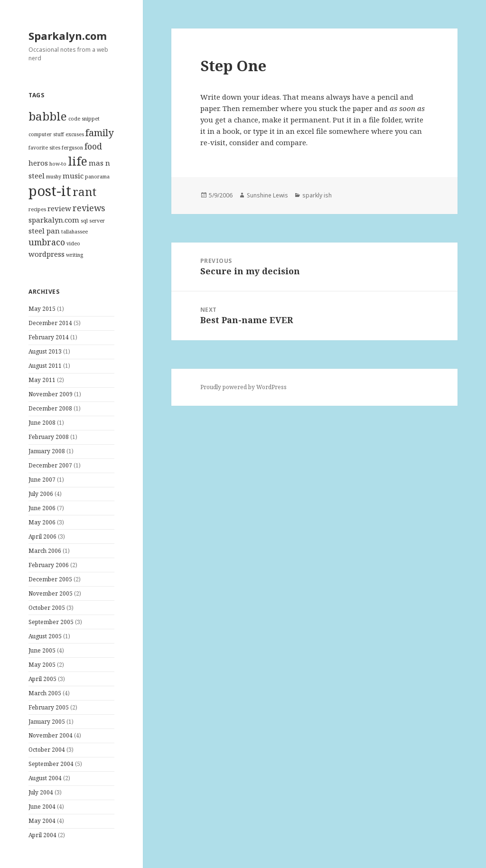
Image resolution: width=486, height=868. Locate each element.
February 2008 (49, 437)
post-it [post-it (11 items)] (50, 191)
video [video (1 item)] (73, 243)
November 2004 (51, 735)
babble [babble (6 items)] (48, 116)
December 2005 (50, 579)
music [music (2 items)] (73, 176)
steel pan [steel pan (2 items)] (44, 231)
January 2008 (47, 451)
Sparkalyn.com (68, 36)
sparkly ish (317, 195)
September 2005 (51, 622)
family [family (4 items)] (99, 132)
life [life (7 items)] (78, 161)
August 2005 (45, 636)
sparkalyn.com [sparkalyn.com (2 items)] (54, 220)
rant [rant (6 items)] (84, 192)
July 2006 (41, 494)
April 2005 (42, 679)
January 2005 (47, 722)
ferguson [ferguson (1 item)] (72, 148)
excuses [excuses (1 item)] (75, 134)
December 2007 (50, 465)
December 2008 (50, 408)
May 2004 (42, 821)
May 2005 (42, 665)
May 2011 (42, 380)
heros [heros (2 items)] (38, 163)
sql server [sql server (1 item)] (93, 221)
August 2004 (45, 778)
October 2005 (47, 608)
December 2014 (50, 323)
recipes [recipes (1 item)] (37, 209)
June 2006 (42, 508)
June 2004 (42, 807)
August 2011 (45, 366)
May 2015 (42, 309)
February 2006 (49, 565)
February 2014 (49, 337)
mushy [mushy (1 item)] (54, 177)
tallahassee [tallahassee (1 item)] (75, 232)
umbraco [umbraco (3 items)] (47, 242)
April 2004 (42, 835)
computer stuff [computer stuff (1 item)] (46, 134)
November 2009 (51, 394)
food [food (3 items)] (93, 146)
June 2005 (42, 650)
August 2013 (45, 351)
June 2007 (42, 480)
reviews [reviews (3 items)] (89, 208)
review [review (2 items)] (59, 208)
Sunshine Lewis (267, 195)
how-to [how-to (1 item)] (58, 164)
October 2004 (47, 750)
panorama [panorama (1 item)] (97, 177)
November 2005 (51, 593)
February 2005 (49, 707)
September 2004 (51, 764)
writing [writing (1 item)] (75, 255)
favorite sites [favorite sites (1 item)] (44, 148)
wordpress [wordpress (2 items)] (47, 254)
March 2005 (45, 693)
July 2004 (41, 792)
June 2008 (42, 423)
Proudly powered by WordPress (243, 387)
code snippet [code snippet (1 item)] (84, 119)
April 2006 (42, 537)
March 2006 (45, 551)
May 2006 (42, 522)
